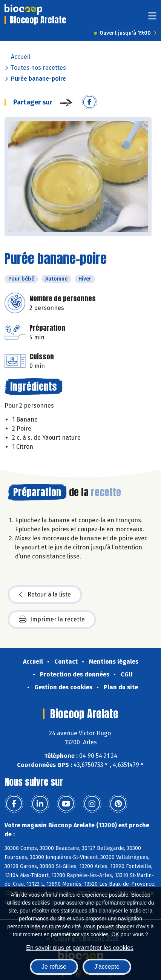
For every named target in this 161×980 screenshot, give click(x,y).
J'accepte (107, 967)
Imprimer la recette (52, 620)
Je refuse (54, 967)
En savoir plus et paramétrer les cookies (80, 948)
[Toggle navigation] (152, 18)
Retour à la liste (45, 595)
